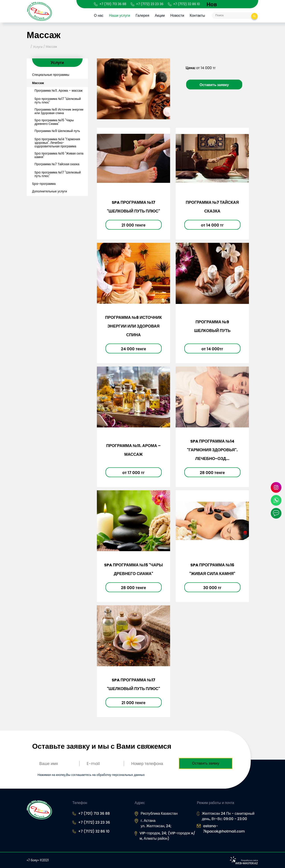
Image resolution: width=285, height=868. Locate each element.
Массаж (51, 47)
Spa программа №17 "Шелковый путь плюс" (58, 101)
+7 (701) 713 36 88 (113, 4)
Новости (178, 15)
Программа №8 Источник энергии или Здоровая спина (59, 111)
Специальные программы (51, 75)
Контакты (198, 15)
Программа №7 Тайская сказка (57, 164)
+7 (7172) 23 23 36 (150, 4)
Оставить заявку (214, 85)
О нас (99, 15)
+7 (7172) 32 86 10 (187, 4)
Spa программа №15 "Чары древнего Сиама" (54, 122)
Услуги (38, 47)
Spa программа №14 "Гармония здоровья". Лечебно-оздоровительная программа (57, 143)
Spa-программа (44, 184)
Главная (28, 47)
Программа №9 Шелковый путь (57, 131)
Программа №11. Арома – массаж (59, 91)
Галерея (143, 15)
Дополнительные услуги (50, 191)
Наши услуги (120, 15)
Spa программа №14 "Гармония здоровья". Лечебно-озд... (212, 450)
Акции (160, 15)
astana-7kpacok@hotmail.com (224, 829)
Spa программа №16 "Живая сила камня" (59, 155)
